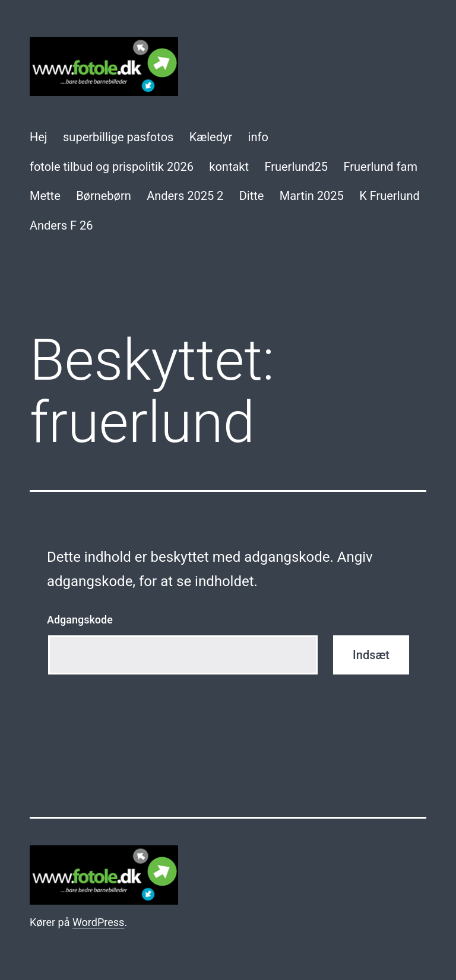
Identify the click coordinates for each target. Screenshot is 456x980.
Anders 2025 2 (185, 196)
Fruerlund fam (380, 167)
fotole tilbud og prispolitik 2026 (112, 167)
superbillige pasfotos (118, 137)
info (258, 137)
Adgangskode (80, 620)
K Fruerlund (389, 196)
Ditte (252, 196)
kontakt (229, 167)
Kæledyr (211, 137)
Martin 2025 (312, 196)
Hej (39, 137)
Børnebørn (104, 196)
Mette (45, 196)
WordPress (98, 922)
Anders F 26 (61, 225)
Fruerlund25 (296, 167)
